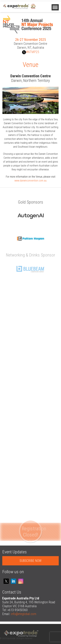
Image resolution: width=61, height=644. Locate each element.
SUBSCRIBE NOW (30, 561)
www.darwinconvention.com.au (30, 181)
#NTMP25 (31, 52)
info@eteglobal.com (23, 614)
